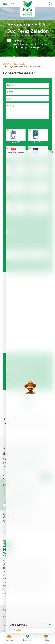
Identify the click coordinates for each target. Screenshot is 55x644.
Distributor (27, 640)
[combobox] (9, 99)
